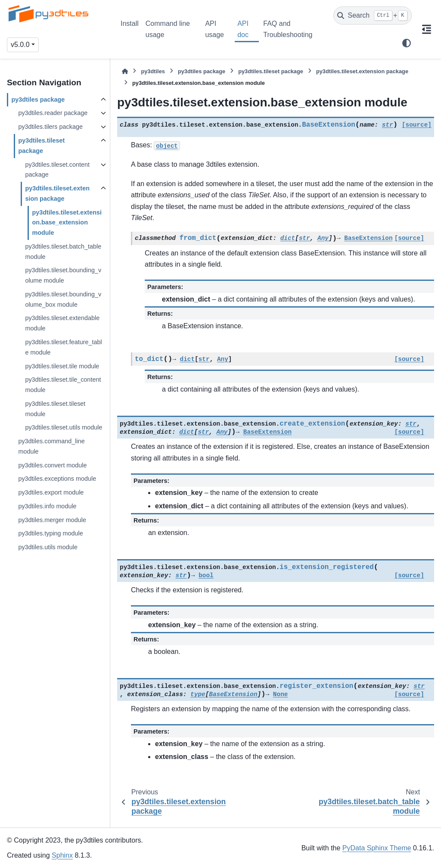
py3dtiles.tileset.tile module (62, 366)
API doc (243, 29)
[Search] (373, 16)
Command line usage (168, 29)
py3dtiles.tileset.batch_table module (63, 252)
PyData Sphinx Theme (377, 848)
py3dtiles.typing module (50, 533)
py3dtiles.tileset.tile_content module (63, 385)
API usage (214, 29)
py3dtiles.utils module (48, 547)
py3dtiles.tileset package (41, 146)
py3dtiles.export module (51, 492)
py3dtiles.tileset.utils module (64, 427)
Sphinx (62, 855)
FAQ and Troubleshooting (288, 29)
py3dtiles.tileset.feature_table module (63, 347)
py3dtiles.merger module (52, 520)
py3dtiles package (38, 100)
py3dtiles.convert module (52, 465)
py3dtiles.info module (47, 506)
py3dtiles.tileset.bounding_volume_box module (63, 299)
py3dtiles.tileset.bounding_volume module (63, 275)
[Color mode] (407, 43)
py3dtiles (153, 71)
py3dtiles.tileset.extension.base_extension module (67, 223)
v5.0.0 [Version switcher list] (20, 45)
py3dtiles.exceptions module (57, 479)
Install (130, 23)
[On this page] (426, 29)
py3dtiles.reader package (53, 113)
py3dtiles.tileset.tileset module (55, 409)
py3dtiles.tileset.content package (57, 170)
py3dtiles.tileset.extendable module (62, 323)
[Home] (125, 71)
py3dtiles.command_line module (51, 446)
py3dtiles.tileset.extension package (57, 193)
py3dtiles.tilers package (50, 127)
